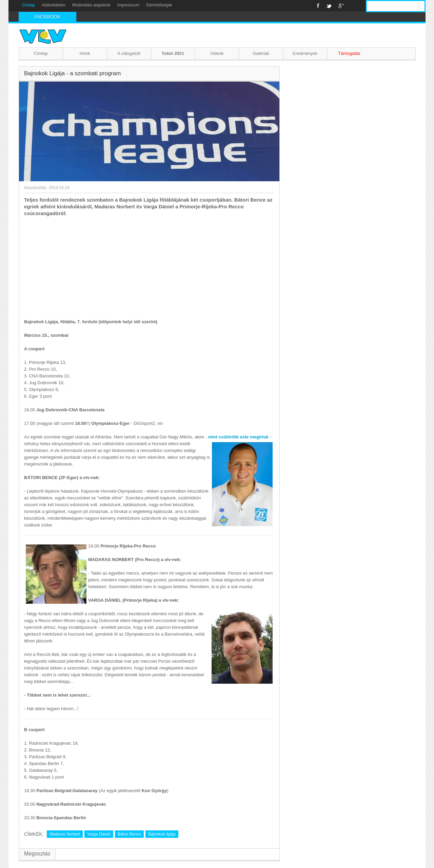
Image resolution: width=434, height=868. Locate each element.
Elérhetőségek (159, 5)
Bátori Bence (129, 834)
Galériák (261, 53)
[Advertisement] (149, 268)
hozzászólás (35, 188)
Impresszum (128, 5)
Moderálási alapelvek (91, 5)
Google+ (341, 6)
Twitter (329, 6)
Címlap (28, 5)
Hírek (85, 53)
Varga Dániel (99, 834)
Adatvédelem (54, 5)
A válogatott (129, 53)
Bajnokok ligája (162, 834)
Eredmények (305, 53)
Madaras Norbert (65, 834)
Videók (217, 53)
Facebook (318, 6)
